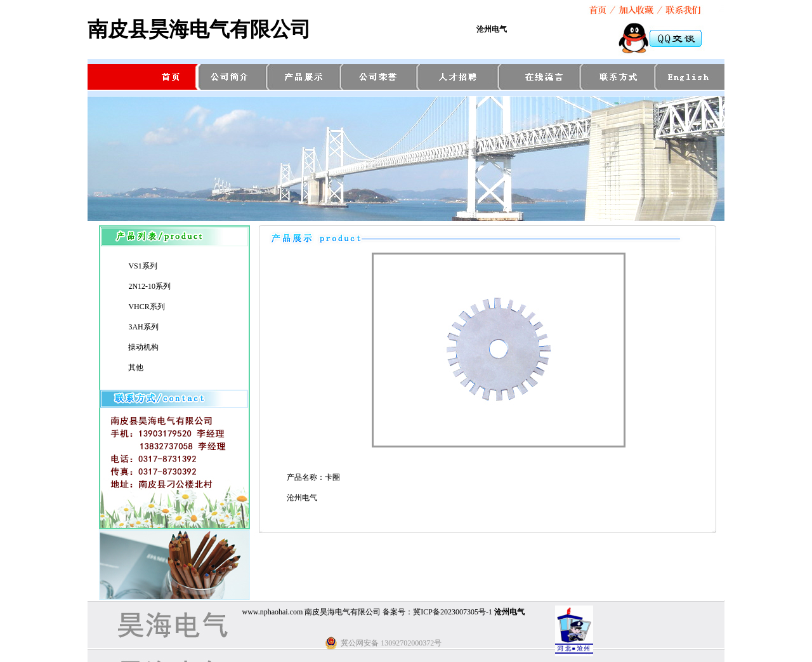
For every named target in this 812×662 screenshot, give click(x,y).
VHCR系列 (146, 307)
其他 (136, 367)
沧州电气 (492, 29)
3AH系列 (143, 327)
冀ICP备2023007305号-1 (453, 612)
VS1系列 (142, 266)
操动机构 (143, 347)
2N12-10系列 (149, 286)
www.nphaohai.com (272, 612)
